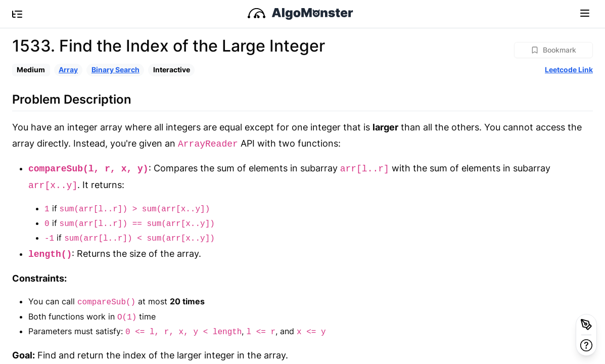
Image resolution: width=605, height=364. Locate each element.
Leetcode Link (569, 70)
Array (68, 70)
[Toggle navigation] (585, 13)
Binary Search (115, 70)
